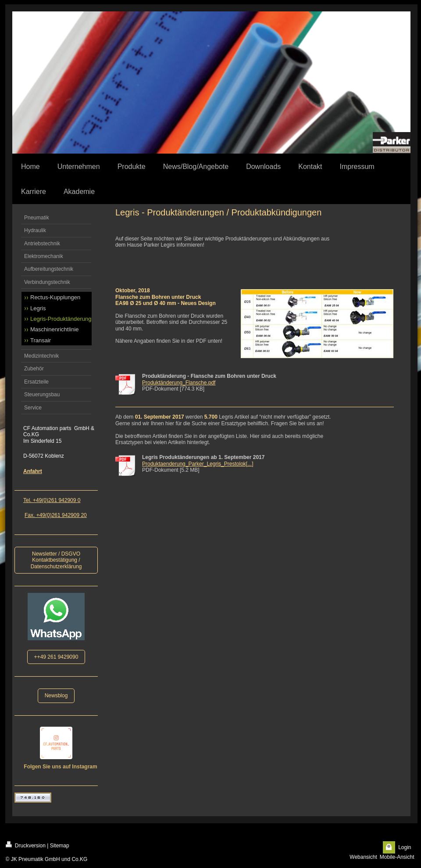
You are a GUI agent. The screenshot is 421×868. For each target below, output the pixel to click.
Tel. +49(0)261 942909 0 (52, 500)
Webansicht (363, 857)
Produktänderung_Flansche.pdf (179, 383)
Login (405, 847)
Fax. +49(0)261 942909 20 (56, 515)
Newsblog (56, 696)
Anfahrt (33, 471)
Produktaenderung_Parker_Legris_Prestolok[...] (198, 464)
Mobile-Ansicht (397, 857)
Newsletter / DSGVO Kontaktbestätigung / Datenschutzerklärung (56, 560)
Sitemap (60, 846)
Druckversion (26, 845)
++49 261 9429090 (56, 657)
